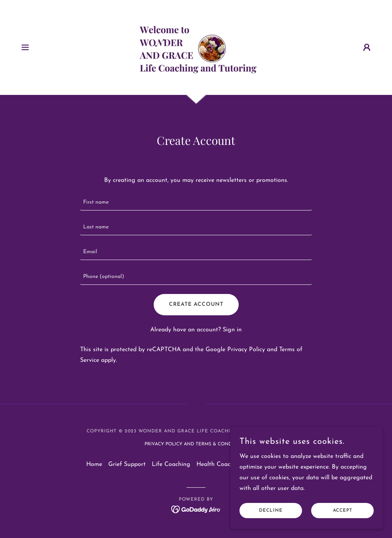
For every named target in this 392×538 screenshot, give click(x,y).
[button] (25, 47)
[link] (196, 47)
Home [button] (94, 464)
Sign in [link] (232, 330)
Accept (343, 511)
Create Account (196, 304)
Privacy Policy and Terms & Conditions (196, 444)
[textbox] (196, 203)
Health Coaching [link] (219, 464)
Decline (271, 511)
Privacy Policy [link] (246, 350)
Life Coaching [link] (171, 464)
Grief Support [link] (127, 464)
